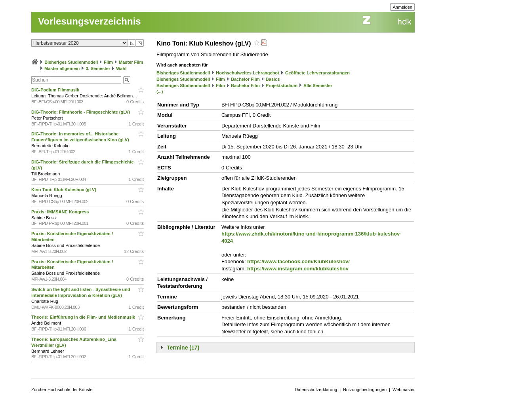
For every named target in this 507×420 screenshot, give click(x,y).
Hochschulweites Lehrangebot (248, 73)
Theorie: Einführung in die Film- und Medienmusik (84, 317)
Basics (273, 79)
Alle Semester (318, 86)
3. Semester (98, 68)
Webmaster (404, 390)
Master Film (131, 62)
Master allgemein (62, 68)
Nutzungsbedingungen (365, 390)
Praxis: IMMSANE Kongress (61, 212)
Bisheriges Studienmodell (71, 62)
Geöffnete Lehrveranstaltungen (317, 73)
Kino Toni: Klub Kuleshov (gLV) (64, 190)
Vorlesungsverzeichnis (90, 21)
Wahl (121, 68)
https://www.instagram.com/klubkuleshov (298, 269)
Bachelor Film (245, 79)
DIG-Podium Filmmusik (56, 90)
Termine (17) (183, 348)
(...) (160, 91)
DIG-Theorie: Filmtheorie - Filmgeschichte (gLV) (81, 112)
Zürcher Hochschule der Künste (62, 390)
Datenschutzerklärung (316, 390)
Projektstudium (282, 86)
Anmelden (402, 7)
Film (108, 62)
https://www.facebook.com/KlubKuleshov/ (298, 261)
